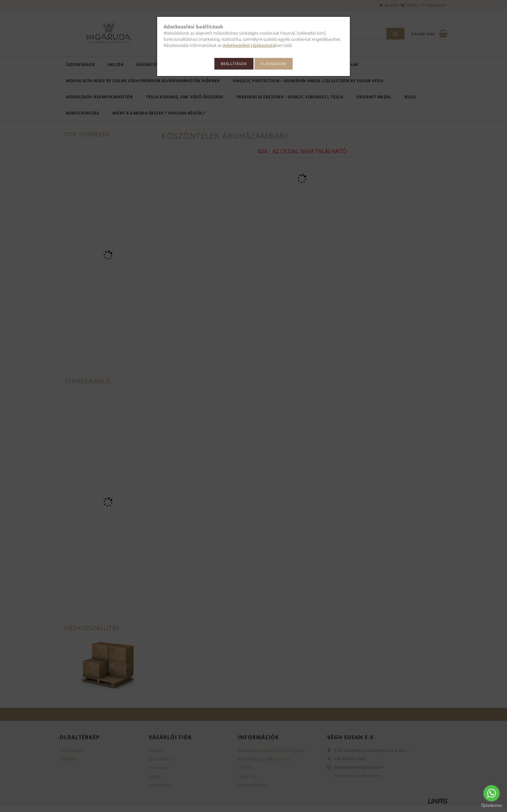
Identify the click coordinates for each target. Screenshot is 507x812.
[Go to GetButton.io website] (491, 806)
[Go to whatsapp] (491, 793)
